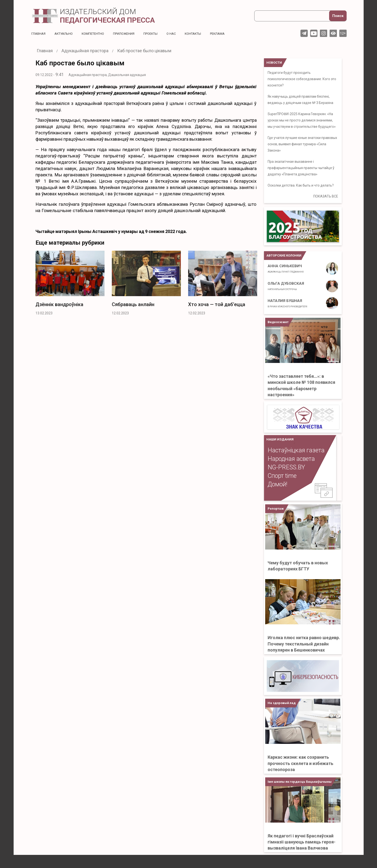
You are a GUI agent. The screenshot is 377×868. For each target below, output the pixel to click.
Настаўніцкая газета (296, 450)
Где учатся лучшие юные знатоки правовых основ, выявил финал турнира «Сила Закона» (302, 144)
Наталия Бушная (287, 303)
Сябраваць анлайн (133, 304)
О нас (180, 34)
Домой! (277, 484)
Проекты (158, 34)
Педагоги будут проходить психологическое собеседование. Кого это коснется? (302, 79)
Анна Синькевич (286, 268)
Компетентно (97, 34)
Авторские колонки (284, 255)
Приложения (130, 34)
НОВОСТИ (274, 63)
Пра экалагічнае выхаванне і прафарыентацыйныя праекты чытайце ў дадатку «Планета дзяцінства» (301, 168)
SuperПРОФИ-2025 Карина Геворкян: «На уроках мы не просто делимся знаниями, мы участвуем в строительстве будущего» (302, 120)
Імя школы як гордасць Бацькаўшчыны (300, 782)
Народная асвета (291, 459)
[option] (70, 284)
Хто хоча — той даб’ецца (217, 304)
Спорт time (282, 476)
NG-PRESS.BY (286, 467)
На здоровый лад (282, 703)
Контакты (203, 34)
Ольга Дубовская (286, 286)
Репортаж (276, 509)
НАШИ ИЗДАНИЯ (280, 439)
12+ (343, 33)
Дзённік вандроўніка (59, 304)
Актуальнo (66, 34)
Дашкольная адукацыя (127, 75)
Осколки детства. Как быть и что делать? (301, 185)
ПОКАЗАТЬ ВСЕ (326, 196)
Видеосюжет (278, 322)
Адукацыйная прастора (88, 75)
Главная (39, 34)
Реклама (230, 34)
